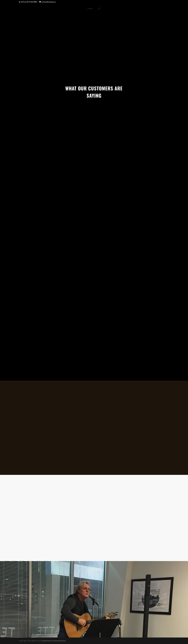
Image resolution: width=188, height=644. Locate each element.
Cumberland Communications (53, 641)
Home (90, 9)
